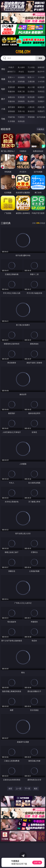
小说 (3, 109)
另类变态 (41, 91)
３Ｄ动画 (41, 77)
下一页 (27, 789)
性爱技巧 (41, 111)
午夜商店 (21, 117)
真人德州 (21, 67)
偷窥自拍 (11, 97)
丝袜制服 (21, 81)
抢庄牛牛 (41, 72)
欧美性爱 (41, 87)
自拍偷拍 (21, 77)
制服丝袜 (11, 91)
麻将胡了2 (11, 72)
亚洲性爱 (11, 87)
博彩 (3, 69)
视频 (3, 79)
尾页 (36, 789)
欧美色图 (31, 97)
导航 (3, 119)
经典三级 (21, 91)
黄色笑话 (31, 111)
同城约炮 (11, 117)
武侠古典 (41, 107)
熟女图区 (31, 101)
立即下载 (37, 862)
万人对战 (31, 67)
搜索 (40, 58)
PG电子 (11, 67)
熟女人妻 (11, 81)
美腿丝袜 (11, 101)
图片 (3, 99)
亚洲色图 (21, 97)
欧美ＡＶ (31, 77)
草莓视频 (31, 117)
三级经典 (6, 223)
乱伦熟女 (31, 91)
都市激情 (11, 107)
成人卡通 (31, 87)
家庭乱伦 (21, 107)
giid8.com (23, 52)
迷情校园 (11, 111)
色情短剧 (21, 121)
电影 (3, 89)
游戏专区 (41, 67)
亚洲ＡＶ (11, 77)
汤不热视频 (41, 117)
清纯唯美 (21, 101)
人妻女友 (31, 107)
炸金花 (21, 72)
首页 (10, 789)
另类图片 (41, 101)
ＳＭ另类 (41, 81)
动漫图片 (41, 97)
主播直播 (31, 81)
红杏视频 (11, 121)
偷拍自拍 (21, 87)
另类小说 (21, 111)
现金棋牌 (31, 72)
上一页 (19, 789)
